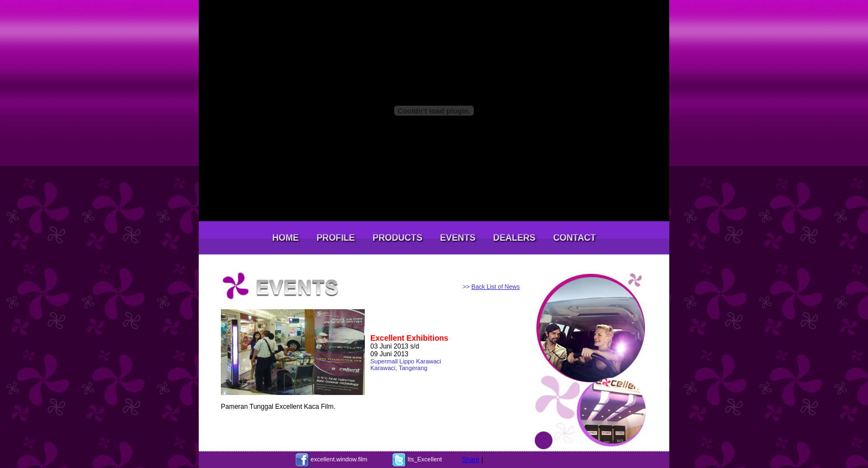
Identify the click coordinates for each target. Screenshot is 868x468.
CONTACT (574, 238)
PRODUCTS (397, 238)
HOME (286, 238)
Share (471, 460)
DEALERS (514, 238)
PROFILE (336, 238)
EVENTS (458, 238)
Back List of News (496, 287)
